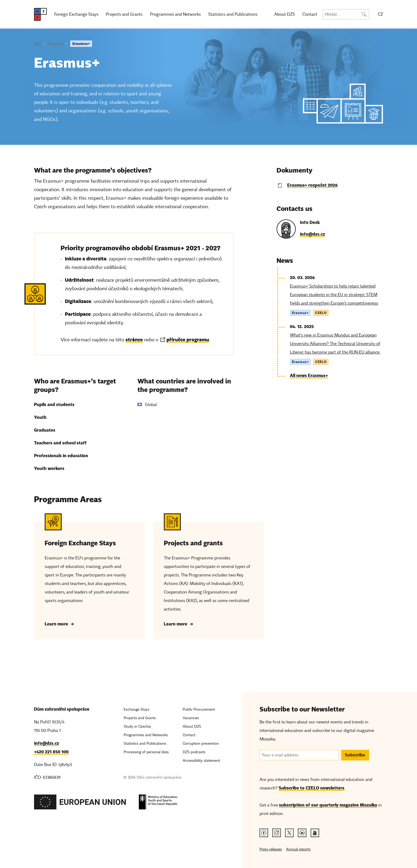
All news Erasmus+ (309, 376)
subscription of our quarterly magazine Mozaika (328, 805)
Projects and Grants (124, 14)
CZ (380, 14)
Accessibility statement (201, 761)
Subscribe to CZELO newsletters (312, 788)
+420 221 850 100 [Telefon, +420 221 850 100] (51, 752)
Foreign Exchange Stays (76, 14)
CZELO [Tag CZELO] (321, 313)
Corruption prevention (201, 744)
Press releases (271, 849)
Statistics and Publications (233, 14)
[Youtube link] (315, 833)
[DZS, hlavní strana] (40, 14)
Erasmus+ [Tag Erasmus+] (300, 313)
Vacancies (191, 718)
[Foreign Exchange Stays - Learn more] (89, 576)
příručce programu (188, 340)
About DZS (285, 14)
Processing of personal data (146, 752)
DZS (37, 44)
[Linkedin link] (302, 833)
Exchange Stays (136, 709)
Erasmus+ (81, 44)
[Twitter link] (289, 833)
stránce (134, 340)
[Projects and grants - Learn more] (208, 576)
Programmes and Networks (175, 14)
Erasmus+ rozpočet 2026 (312, 185)
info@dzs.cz (312, 234)
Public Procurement (199, 709)
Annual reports (298, 849)
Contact (310, 14)
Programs (56, 44)
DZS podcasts (194, 752)
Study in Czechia (137, 726)
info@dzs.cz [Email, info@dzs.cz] (47, 743)
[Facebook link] (264, 833)
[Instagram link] (277, 833)
